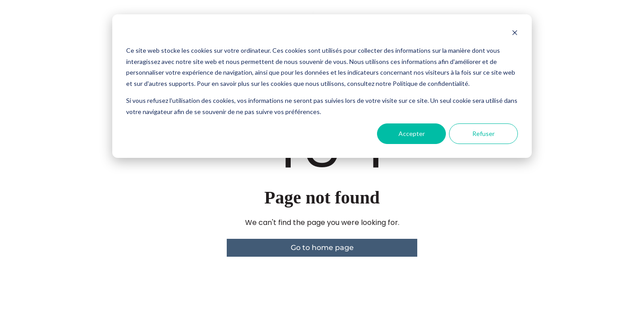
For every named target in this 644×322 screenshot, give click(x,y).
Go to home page (322, 248)
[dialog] (322, 86)
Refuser (483, 133)
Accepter (412, 133)
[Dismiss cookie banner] (515, 34)
